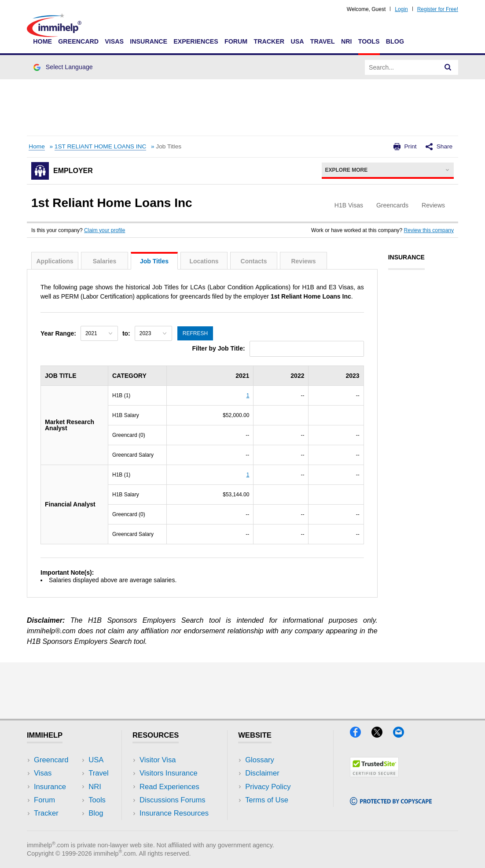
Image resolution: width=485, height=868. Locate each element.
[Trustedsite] (374, 774)
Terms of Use (267, 800)
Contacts (254, 261)
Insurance (149, 41)
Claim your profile (105, 230)
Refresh (195, 333)
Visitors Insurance (169, 773)
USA (297, 41)
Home (42, 41)
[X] (382, 735)
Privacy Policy (268, 787)
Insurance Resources (174, 813)
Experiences (196, 41)
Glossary (260, 760)
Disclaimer (262, 773)
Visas (114, 41)
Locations (204, 261)
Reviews (303, 261)
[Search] (448, 67)
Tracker (269, 41)
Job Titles (154, 261)
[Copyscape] (391, 802)
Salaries (105, 261)
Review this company (429, 230)
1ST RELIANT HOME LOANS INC (100, 146)
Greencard (78, 41)
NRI (347, 41)
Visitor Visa (158, 760)
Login (401, 9)
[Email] (403, 735)
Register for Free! (438, 9)
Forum (236, 41)
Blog (395, 41)
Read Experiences (169, 787)
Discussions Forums (173, 800)
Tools (369, 41)
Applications (55, 261)
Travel (323, 41)
